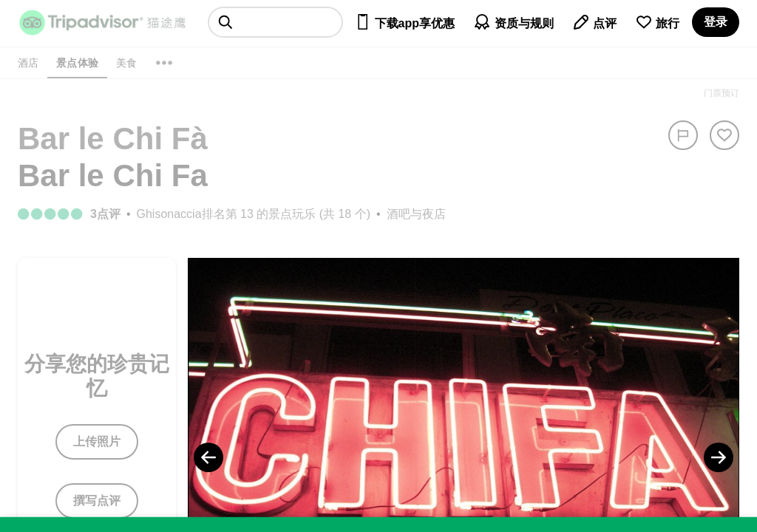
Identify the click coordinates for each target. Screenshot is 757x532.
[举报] (683, 135)
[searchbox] (275, 22)
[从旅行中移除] (724, 135)
